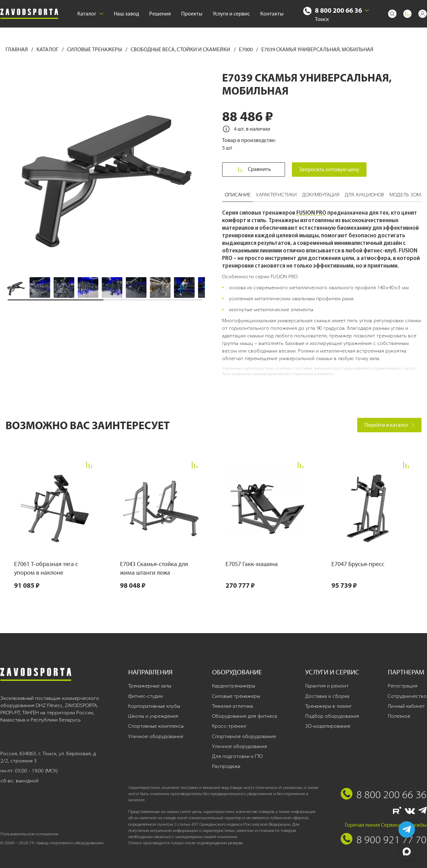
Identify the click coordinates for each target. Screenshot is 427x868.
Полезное (399, 716)
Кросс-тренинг (229, 726)
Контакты (272, 14)
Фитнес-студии (146, 696)
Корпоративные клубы (154, 706)
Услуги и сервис (231, 14)
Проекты (192, 14)
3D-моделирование (328, 726)
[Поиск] (392, 14)
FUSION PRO (311, 213)
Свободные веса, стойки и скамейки (181, 49)
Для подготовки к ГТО (237, 756)
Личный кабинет (406, 706)
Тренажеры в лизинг (329, 706)
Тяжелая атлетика (233, 706)
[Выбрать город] (367, 10)
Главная (17, 49)
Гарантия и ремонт (327, 686)
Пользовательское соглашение (29, 834)
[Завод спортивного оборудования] (29, 14)
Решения (160, 14)
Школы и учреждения (153, 716)
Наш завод (126, 14)
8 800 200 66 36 (338, 10)
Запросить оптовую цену (329, 169)
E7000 (246, 49)
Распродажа (226, 766)
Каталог (90, 14)
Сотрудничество (407, 696)
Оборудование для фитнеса (245, 716)
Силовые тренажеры (95, 49)
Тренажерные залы (150, 686)
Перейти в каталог (389, 425)
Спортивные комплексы (156, 726)
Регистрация (403, 686)
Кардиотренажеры (234, 686)
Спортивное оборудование (244, 736)
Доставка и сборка (327, 696)
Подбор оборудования (332, 716)
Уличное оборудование (156, 736)
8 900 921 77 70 (392, 839)
